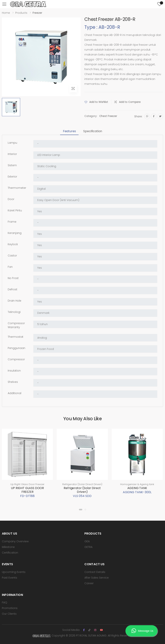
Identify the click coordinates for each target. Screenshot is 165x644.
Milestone (8, 547)
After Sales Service (97, 578)
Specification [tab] (93, 131)
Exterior (12, 177)
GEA (87, 541)
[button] (81, 510)
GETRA (88, 547)
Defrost (13, 289)
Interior (12, 154)
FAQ (5, 602)
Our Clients (9, 614)
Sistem (12, 165)
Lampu (12, 143)
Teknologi (14, 312)
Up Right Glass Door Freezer (27, 484)
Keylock (13, 244)
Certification (10, 553)
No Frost (13, 278)
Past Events (10, 578)
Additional (15, 393)
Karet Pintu (15, 210)
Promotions (10, 608)
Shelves (13, 382)
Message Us (142, 631)
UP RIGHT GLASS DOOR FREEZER (27, 490)
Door (11, 199)
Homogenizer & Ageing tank (137, 484)
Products (21, 13)
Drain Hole (15, 301)
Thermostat (16, 337)
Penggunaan (16, 348)
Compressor (16, 359)
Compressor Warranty (16, 325)
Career (89, 583)
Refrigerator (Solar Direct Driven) (82, 484)
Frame (12, 222)
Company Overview (15, 541)
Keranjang (15, 233)
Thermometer (17, 188)
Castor (12, 256)
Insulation (14, 371)
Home (6, 13)
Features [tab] (69, 131)
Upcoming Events (14, 572)
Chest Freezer (108, 116)
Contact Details (95, 572)
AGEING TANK (137, 488)
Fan (10, 267)
